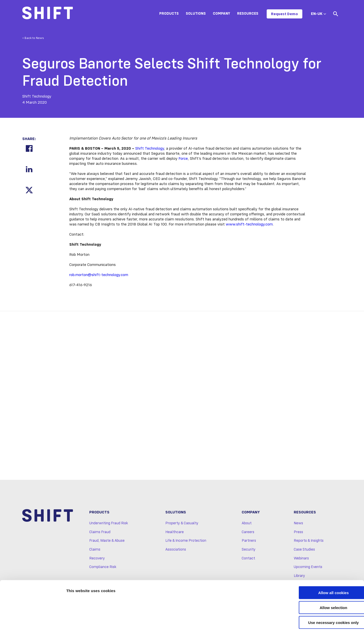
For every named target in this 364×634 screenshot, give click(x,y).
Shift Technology (150, 149)
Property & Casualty (182, 524)
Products (169, 14)
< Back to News (33, 38)
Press (298, 533)
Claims (95, 551)
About (247, 524)
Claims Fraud (100, 533)
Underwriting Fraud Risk (109, 524)
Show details (265, 624)
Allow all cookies (322, 572)
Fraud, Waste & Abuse (107, 542)
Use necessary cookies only (322, 602)
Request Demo (285, 14)
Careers (248, 533)
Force (183, 159)
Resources (248, 14)
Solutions (196, 14)
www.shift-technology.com (249, 224)
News (298, 524)
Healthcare (175, 533)
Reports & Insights (309, 542)
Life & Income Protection (186, 542)
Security (249, 551)
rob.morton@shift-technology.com (99, 275)
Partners (249, 542)
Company (221, 14)
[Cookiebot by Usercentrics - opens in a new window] (33, 624)
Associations (176, 551)
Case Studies (304, 551)
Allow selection (322, 587)
